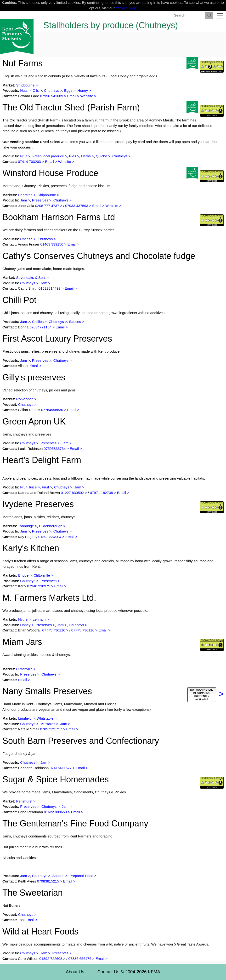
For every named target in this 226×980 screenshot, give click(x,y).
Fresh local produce (48, 156)
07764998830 (52, 410)
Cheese (26, 239)
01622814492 (50, 288)
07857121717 (51, 729)
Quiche (102, 156)
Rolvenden (25, 399)
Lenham (39, 619)
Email (72, 96)
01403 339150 (52, 244)
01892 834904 (50, 537)
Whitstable (45, 718)
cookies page (126, 8)
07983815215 (48, 881)
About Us (75, 972)
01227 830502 (72, 493)
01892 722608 (51, 959)
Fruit (24, 156)
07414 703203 (29, 162)
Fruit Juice (28, 487)
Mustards (48, 724)
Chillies (38, 322)
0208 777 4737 (48, 206)
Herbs (86, 156)
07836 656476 (80, 959)
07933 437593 (77, 206)
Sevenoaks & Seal (31, 278)
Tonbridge (26, 526)
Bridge (23, 575)
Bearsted (25, 195)
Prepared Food (81, 876)
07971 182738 (102, 493)
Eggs (68, 90)
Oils (36, 90)
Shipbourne (25, 85)
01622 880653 (55, 812)
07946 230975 (39, 586)
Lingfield (25, 718)
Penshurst (24, 801)
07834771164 (40, 327)
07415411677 (61, 768)
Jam (23, 200)
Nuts (24, 90)
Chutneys (51, 90)
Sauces (75, 322)
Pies (72, 156)
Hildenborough (51, 526)
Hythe (23, 619)
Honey (83, 90)
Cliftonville (42, 575)
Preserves (40, 200)
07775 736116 (54, 630)
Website (87, 96)
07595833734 (55, 449)
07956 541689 (52, 96)
